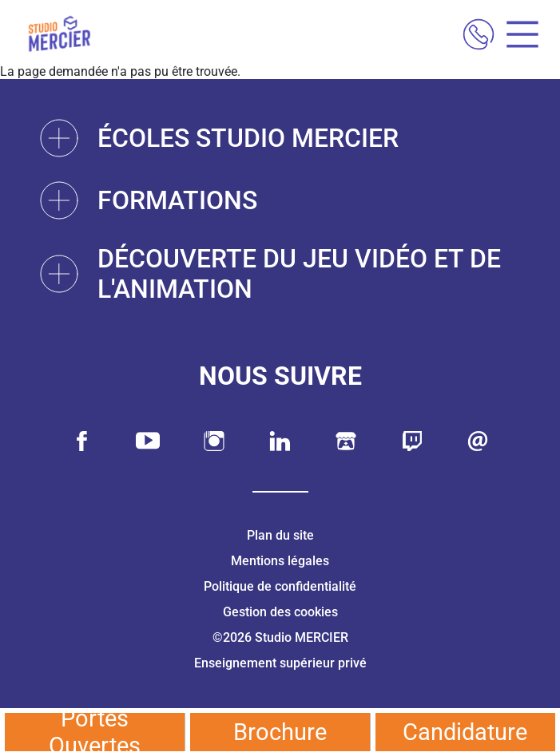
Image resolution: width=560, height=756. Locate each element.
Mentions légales (280, 561)
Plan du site (280, 535)
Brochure (280, 732)
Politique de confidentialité (280, 586)
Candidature (465, 732)
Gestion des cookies (280, 612)
